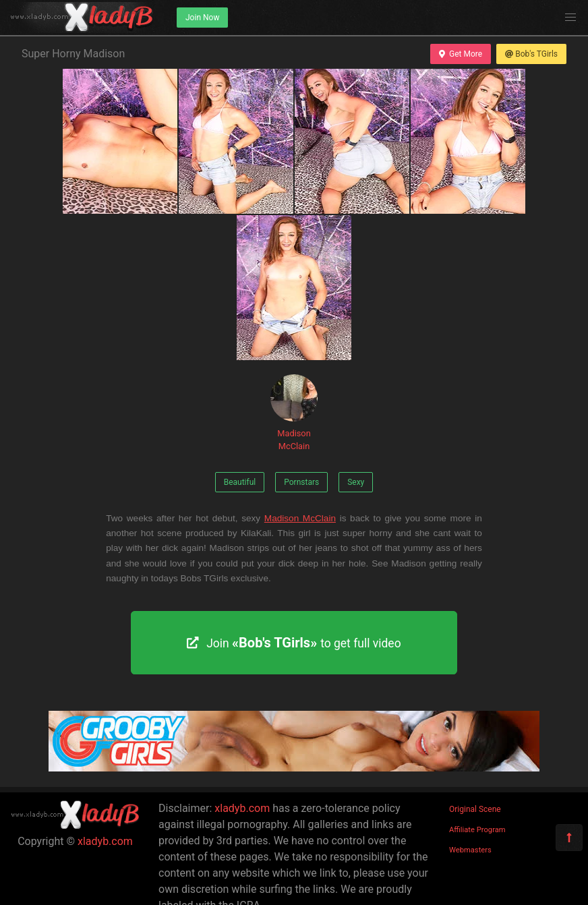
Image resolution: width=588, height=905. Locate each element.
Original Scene (475, 809)
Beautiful (240, 482)
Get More (461, 54)
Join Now (202, 18)
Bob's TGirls (531, 54)
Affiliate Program (477, 830)
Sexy (356, 482)
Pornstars (301, 482)
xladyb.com (105, 841)
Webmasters (470, 850)
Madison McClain (294, 413)
